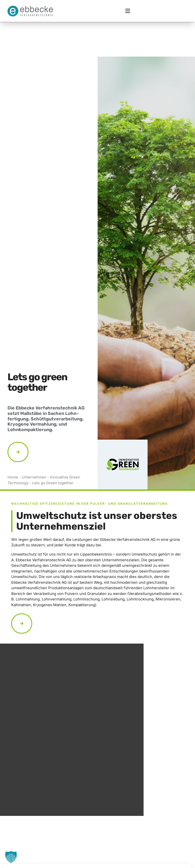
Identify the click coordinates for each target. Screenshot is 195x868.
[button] (128, 11)
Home (13, 443)
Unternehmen (34, 443)
